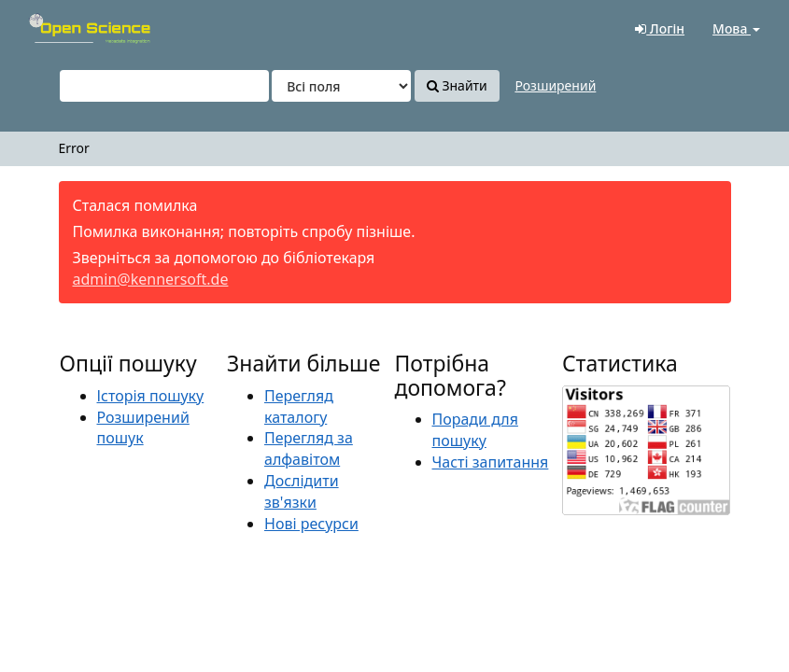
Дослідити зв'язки (302, 491)
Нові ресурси (311, 524)
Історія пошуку (151, 396)
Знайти (457, 85)
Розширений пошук (143, 428)
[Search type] (341, 86)
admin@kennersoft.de (151, 279)
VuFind (60, 28)
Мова (736, 28)
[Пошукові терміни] (164, 86)
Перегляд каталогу (299, 406)
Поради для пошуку (475, 430)
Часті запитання (491, 462)
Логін (660, 28)
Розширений (555, 85)
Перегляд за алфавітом (309, 448)
